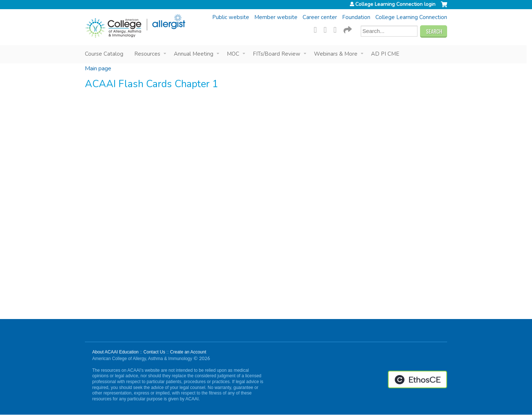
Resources (147, 54)
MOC (233, 54)
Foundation (356, 17)
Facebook (318, 29)
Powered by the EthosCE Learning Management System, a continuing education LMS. (417, 379)
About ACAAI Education (115, 352)
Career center (320, 17)
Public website (231, 17)
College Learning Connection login (395, 4)
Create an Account (188, 352)
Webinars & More (336, 54)
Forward (347, 29)
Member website (276, 17)
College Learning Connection (411, 17)
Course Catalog (104, 54)
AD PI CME (385, 54)
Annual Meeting (194, 54)
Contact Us (154, 352)
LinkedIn (337, 29)
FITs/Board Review (277, 54)
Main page (98, 68)
